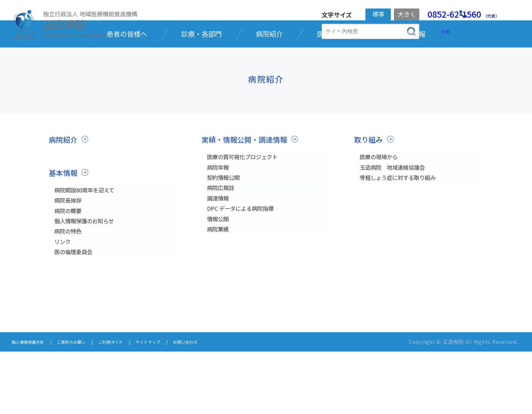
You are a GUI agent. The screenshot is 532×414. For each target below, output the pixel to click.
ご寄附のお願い (83, 405)
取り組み (370, 183)
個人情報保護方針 (32, 405)
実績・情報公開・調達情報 (250, 183)
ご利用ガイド (129, 405)
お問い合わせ (216, 405)
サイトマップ (172, 405)
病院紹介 (65, 183)
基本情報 (65, 216)
